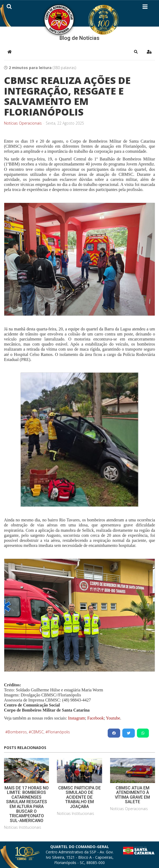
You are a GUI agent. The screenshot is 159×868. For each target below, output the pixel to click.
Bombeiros (17, 732)
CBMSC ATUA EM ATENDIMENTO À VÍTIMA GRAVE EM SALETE (132, 795)
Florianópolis (59, 732)
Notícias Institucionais (23, 827)
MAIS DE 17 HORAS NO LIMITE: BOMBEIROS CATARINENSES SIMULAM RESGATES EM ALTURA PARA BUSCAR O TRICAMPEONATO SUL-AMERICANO (27, 804)
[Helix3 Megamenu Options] (145, 8)
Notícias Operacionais (23, 123)
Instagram (77, 718)
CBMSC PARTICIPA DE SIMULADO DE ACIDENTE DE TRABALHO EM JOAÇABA (79, 797)
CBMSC (37, 732)
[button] (136, 52)
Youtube (113, 718)
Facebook (95, 718)
